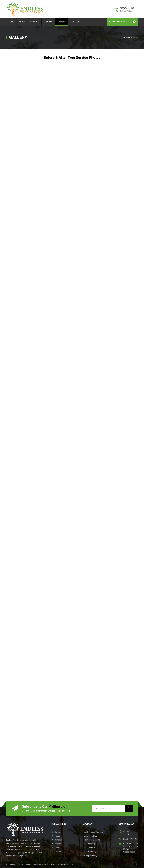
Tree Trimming (89, 852)
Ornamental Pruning (91, 836)
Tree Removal (88, 848)
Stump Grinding (89, 856)
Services (35, 22)
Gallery (62, 22)
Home (11, 22)
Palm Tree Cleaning (91, 840)
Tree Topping (88, 844)
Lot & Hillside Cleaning (92, 832)
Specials (48, 22)
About (22, 22)
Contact (75, 22)
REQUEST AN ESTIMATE (123, 22)
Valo (71, 864)
